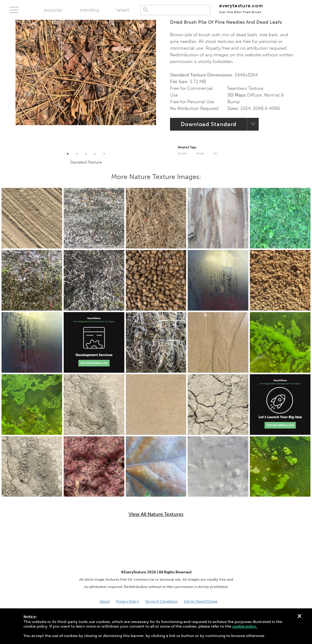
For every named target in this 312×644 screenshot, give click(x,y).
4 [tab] (95, 154)
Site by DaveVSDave (201, 601)
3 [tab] (86, 154)
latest (123, 10)
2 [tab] (77, 154)
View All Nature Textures (156, 514)
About (105, 601)
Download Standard (209, 124)
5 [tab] (104, 154)
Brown (183, 153)
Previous (11, 85)
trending (89, 10)
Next (161, 85)
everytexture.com (241, 8)
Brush (200, 153)
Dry (216, 153)
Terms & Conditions (161, 601)
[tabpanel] (86, 72)
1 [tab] (68, 154)
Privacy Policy (127, 601)
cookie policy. (245, 626)
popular (53, 10)
